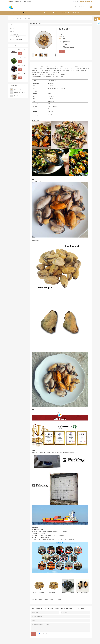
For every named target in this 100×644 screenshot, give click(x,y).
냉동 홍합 (19, 18)
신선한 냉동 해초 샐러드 (22, 58)
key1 (60, 32)
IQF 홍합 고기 (58, 600)
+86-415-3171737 (27, 1)
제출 (34, 634)
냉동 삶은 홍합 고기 (48, 600)
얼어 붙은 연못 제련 (15, 37)
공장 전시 (55, 13)
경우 (45, 13)
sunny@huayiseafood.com (16, 1)
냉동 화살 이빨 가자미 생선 (16, 40)
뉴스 (34, 13)
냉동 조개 (12, 29)
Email (62, 51)
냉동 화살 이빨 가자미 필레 (22, 50)
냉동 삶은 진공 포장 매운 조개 (22, 74)
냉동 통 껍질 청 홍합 (22, 66)
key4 (60, 38)
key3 (60, 36)
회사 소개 (76, 13)
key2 (60, 34)
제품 (24, 13)
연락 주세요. (66, 13)
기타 (20, 53)
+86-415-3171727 (17, 96)
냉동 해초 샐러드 (14, 34)
